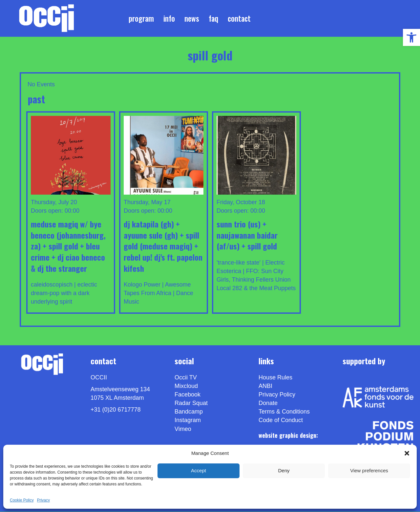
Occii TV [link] (186, 378)
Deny (284, 470)
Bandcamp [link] (189, 412)
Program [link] (141, 18)
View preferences (369, 470)
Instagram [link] (188, 421)
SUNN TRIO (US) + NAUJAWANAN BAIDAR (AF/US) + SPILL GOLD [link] (247, 235)
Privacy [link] (43, 500)
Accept (199, 470)
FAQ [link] (213, 18)
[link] (411, 37)
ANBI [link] (265, 386)
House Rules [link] (275, 378)
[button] (407, 453)
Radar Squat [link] (191, 404)
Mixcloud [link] (186, 386)
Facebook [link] (188, 395)
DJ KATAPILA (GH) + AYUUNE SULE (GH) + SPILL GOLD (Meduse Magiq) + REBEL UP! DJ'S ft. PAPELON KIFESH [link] (163, 246)
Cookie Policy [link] (22, 500)
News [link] (192, 18)
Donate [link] (268, 404)
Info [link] (169, 18)
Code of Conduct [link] (281, 421)
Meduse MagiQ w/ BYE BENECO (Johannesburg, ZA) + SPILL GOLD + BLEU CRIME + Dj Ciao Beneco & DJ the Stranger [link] (68, 246)
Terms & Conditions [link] (284, 412)
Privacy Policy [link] (277, 395)
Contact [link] (239, 18)
